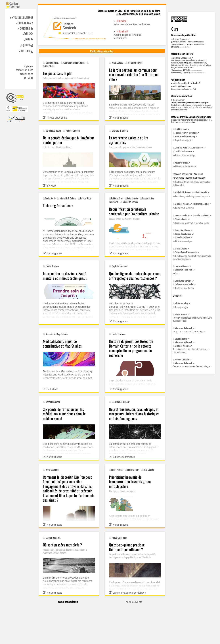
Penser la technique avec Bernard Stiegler (192, 366)
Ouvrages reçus (182, 307)
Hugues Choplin (182, 266)
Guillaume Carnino (183, 281)
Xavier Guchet (185, 47)
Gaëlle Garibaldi (202, 215)
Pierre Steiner (181, 314)
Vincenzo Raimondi (198, 73)
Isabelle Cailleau (182, 237)
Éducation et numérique (185, 208)
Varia (177, 273)
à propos (29, 66)
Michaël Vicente (182, 204)
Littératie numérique (183, 241)
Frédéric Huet (181, 129)
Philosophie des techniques (186, 166)
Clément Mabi (181, 148)
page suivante (134, 602)
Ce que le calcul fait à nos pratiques (189, 332)
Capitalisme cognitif (183, 140)
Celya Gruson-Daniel (184, 284)
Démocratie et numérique (185, 155)
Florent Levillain (182, 360)
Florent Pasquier (202, 204)
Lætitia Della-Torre (183, 151)
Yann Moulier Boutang (185, 136)
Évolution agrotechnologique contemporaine (193, 196)
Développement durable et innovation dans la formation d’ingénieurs (192, 257)
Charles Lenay (181, 219)
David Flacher (181, 339)
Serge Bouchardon (199, 44)
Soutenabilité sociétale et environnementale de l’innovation (192, 183)
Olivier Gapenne (180, 39)
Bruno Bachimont (183, 230)
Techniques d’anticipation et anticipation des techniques (191, 351)
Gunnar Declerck (182, 215)
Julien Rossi (198, 148)
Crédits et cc (27, 74)
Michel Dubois (183, 192)
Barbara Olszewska (182, 58)
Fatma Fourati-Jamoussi (186, 252)
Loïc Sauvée (202, 192)
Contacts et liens (24, 70)
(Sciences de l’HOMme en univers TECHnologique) (192, 319)
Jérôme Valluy (197, 70)
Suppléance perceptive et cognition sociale (192, 223)
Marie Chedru (181, 249)
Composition (179, 100)
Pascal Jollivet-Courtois (186, 133)
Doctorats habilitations (185, 288)
